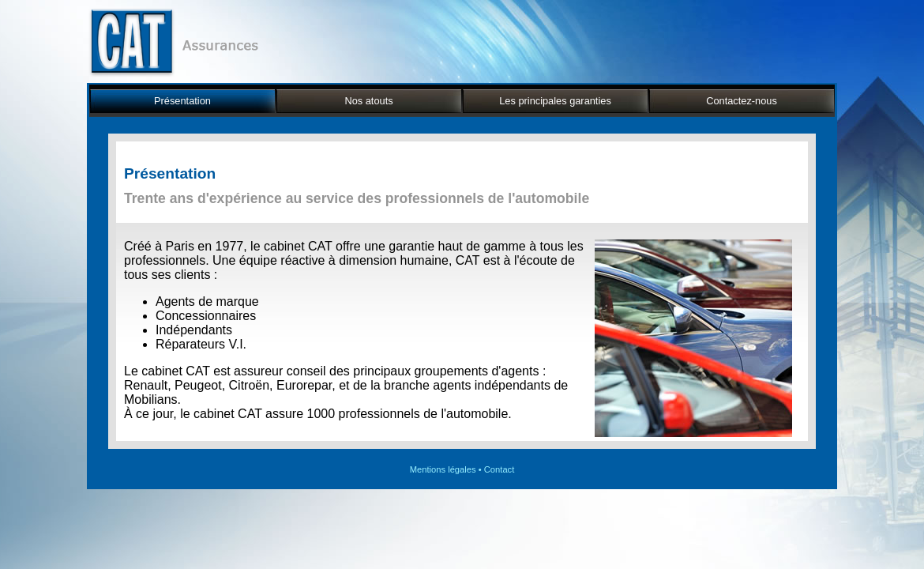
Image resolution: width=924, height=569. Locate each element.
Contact (500, 469)
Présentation (182, 101)
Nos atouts (368, 101)
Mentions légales (443, 469)
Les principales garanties (555, 101)
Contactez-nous (742, 101)
